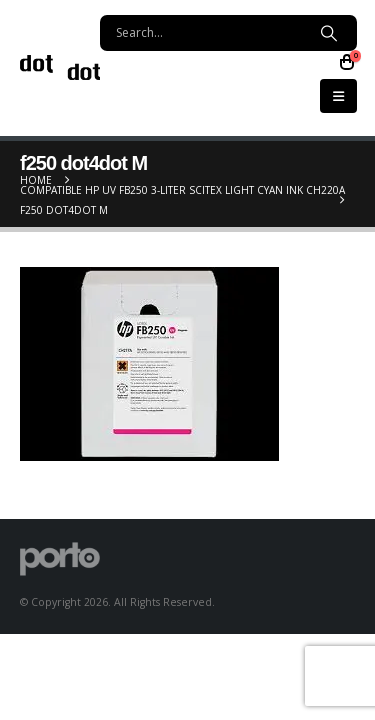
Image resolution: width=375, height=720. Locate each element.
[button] (338, 96)
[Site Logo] (60, 67)
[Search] (328, 33)
